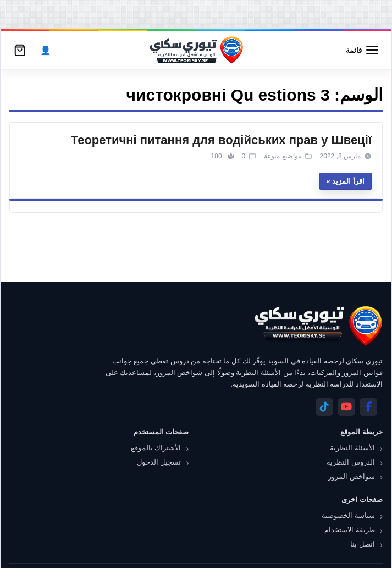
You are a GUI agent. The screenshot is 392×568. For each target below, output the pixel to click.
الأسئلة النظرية (352, 448)
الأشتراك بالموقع (156, 448)
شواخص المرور (352, 476)
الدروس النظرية (351, 462)
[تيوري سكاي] (318, 326)
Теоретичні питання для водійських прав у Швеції (221, 140)
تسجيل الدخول (159, 462)
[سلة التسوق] (20, 50)
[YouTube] (346, 407)
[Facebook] (368, 407)
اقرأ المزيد (348, 181)
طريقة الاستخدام (350, 530)
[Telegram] (324, 407)
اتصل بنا (363, 544)
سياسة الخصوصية (348, 515)
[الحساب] (46, 50)
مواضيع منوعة (282, 156)
